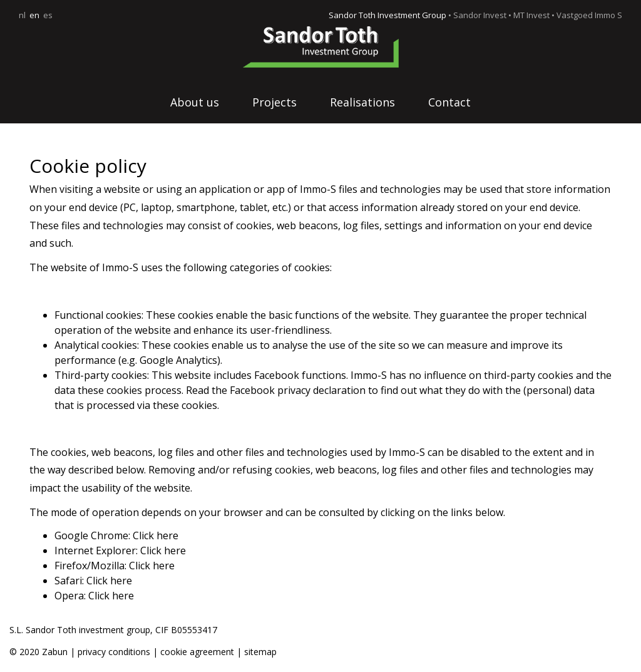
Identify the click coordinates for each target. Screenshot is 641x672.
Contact (449, 102)
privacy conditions (114, 652)
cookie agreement (198, 652)
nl (22, 15)
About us (195, 102)
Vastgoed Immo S (589, 15)
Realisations (362, 102)
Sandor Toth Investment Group (387, 15)
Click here (156, 535)
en (34, 15)
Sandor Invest (480, 15)
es (48, 15)
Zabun (55, 652)
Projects (274, 102)
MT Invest (531, 15)
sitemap (260, 652)
